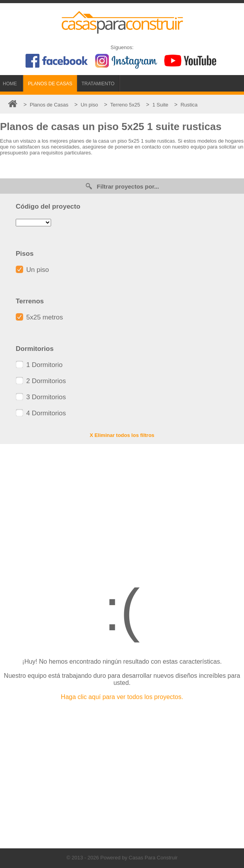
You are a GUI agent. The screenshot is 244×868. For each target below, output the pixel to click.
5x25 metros (39, 317)
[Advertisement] (122, 507)
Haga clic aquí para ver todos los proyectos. (122, 697)
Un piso (32, 270)
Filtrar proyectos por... (122, 186)
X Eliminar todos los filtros (122, 435)
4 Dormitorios (41, 413)
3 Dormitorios (41, 397)
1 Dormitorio (39, 365)
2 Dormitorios (41, 381)
